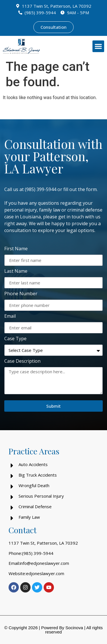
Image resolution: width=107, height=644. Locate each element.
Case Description (22, 361)
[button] (98, 46)
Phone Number (21, 294)
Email (10, 316)
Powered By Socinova (62, 628)
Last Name (16, 271)
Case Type (15, 339)
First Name (16, 249)
